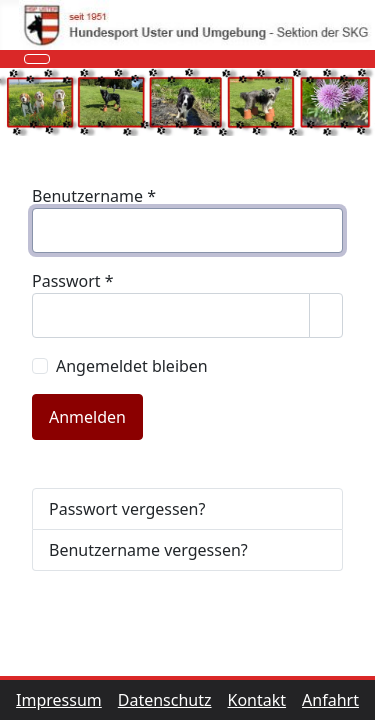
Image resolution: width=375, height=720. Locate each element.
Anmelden (87, 417)
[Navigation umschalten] (37, 59)
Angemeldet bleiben (132, 366)
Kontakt (265, 700)
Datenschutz (173, 700)
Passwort (73, 281)
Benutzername (94, 196)
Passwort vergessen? (127, 509)
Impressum (67, 700)
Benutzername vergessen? (148, 550)
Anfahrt (330, 700)
